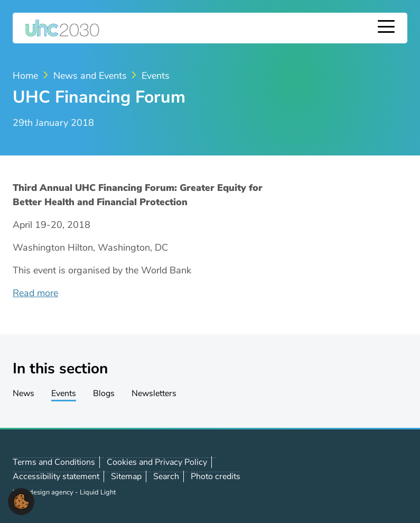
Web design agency (44, 492)
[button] (21, 501)
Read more (35, 293)
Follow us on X (342, 476)
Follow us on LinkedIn (366, 476)
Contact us (389, 476)
